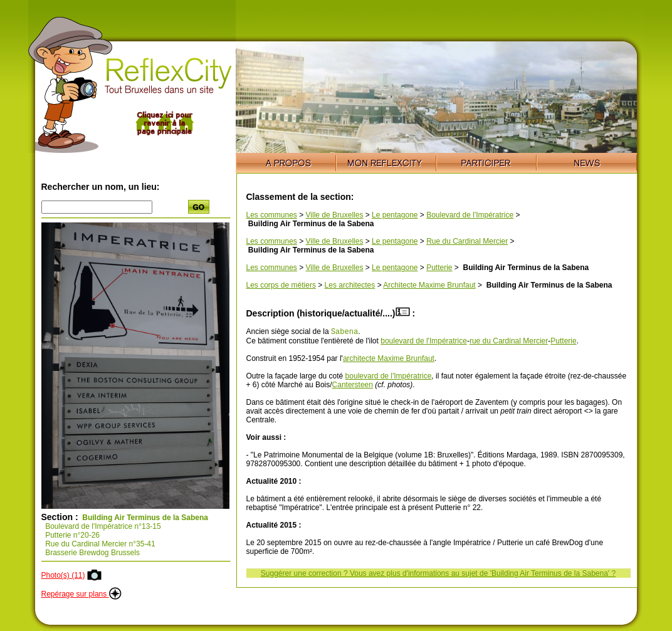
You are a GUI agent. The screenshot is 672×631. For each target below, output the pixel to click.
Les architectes (350, 285)
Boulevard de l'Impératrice (470, 215)
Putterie (439, 268)
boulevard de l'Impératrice (424, 342)
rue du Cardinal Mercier (509, 342)
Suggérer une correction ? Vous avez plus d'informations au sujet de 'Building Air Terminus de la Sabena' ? (438, 575)
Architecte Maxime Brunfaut (429, 285)
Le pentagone (395, 215)
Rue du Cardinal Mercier (467, 241)
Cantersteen (353, 386)
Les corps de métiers (281, 285)
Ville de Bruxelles (335, 215)
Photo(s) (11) (63, 575)
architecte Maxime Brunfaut (389, 360)
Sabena (344, 332)
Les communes (272, 215)
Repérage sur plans (81, 594)
